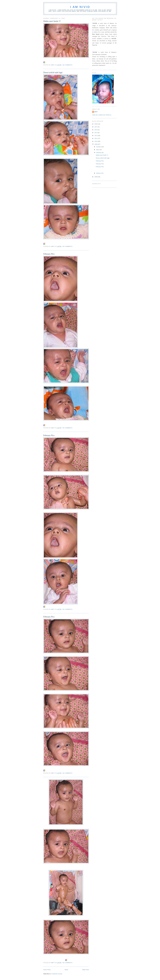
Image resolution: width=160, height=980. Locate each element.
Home (66, 970)
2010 (96, 141)
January (99, 173)
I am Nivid (80, 7)
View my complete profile (102, 115)
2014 (96, 130)
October (99, 147)
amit (96, 112)
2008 (96, 177)
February (99, 152)
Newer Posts (47, 970)
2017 (96, 127)
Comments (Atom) (57, 974)
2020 (96, 124)
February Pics (49, 254)
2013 (96, 133)
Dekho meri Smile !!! (52, 21)
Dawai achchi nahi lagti (53, 72)
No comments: (68, 65)
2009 (96, 144)
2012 (96, 135)
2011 (96, 138)
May (98, 150)
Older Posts (86, 970)
